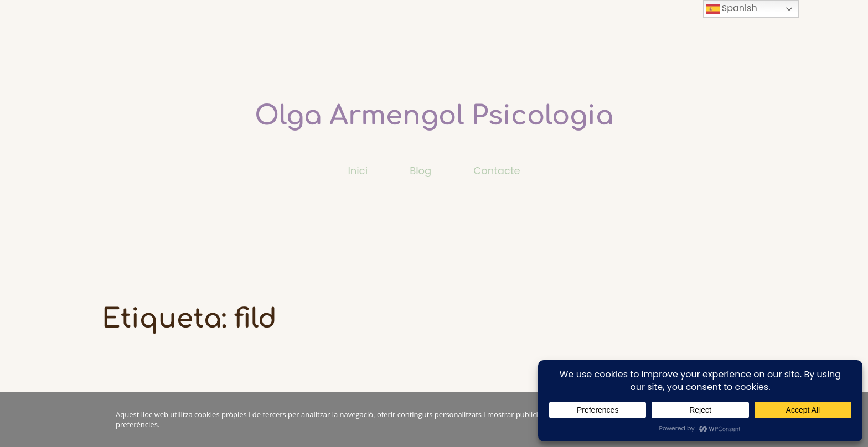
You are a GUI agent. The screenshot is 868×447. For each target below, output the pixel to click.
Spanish (732, 9)
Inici (358, 171)
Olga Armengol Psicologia (434, 116)
